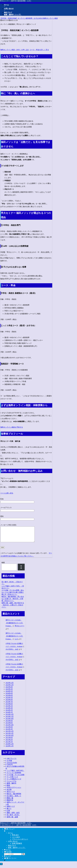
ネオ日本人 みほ (12, 652)
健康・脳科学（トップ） (17, 851)
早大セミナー (20, 629)
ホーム (10, 836)
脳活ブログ (12, 848)
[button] (24, 857)
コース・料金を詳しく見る (39, 50)
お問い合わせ (13, 844)
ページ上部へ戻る (7, 493)
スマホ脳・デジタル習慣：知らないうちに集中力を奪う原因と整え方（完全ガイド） (13, 595)
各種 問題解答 (17, 846)
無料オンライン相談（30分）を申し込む (15, 50)
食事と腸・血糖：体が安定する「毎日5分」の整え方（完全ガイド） (13, 608)
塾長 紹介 (15, 838)
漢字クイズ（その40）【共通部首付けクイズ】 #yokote (14, 626)
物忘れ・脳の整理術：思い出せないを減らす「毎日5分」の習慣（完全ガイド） (13, 602)
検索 (3, 566)
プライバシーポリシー (20, 842)
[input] (13, 857)
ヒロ (16, 642)
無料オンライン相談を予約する (12, 427)
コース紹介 (16, 840)
